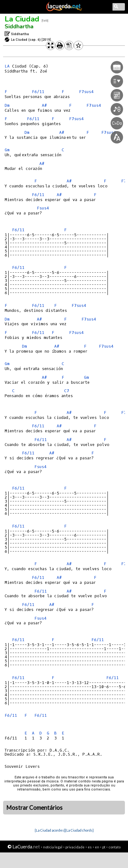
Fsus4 (43, 208)
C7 (67, 391)
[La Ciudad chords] (79, 830)
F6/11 (38, 92)
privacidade (75, 847)
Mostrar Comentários (34, 808)
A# (44, 105)
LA (7, 66)
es (90, 847)
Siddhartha (19, 26)
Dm (7, 105)
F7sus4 (79, 305)
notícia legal (53, 847)
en (97, 847)
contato (115, 847)
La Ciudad (22, 19)
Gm (7, 150)
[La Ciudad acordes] (50, 830)
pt (104, 847)
